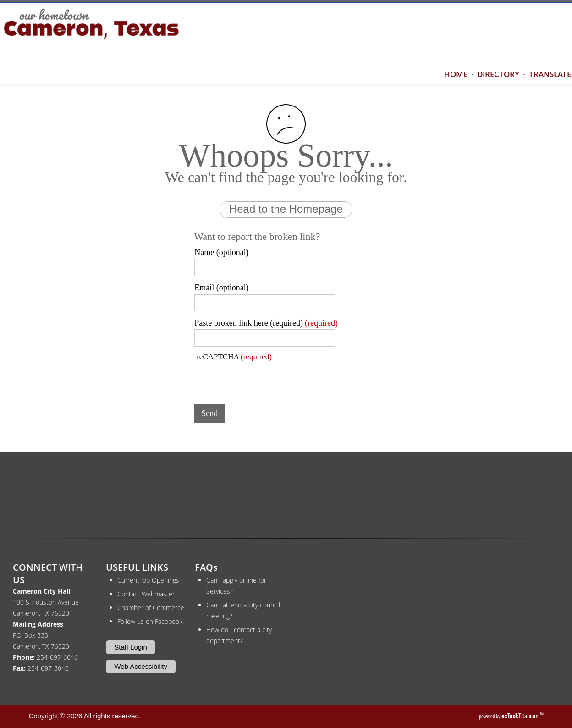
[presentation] (264, 379)
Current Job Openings (148, 580)
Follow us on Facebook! (151, 621)
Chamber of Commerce (151, 608)
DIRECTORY (498, 74)
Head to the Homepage (286, 209)
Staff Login (130, 647)
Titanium (521, 716)
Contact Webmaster (146, 594)
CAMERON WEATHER (286, 498)
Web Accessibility (141, 666)
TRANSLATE (550, 74)
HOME (456, 74)
